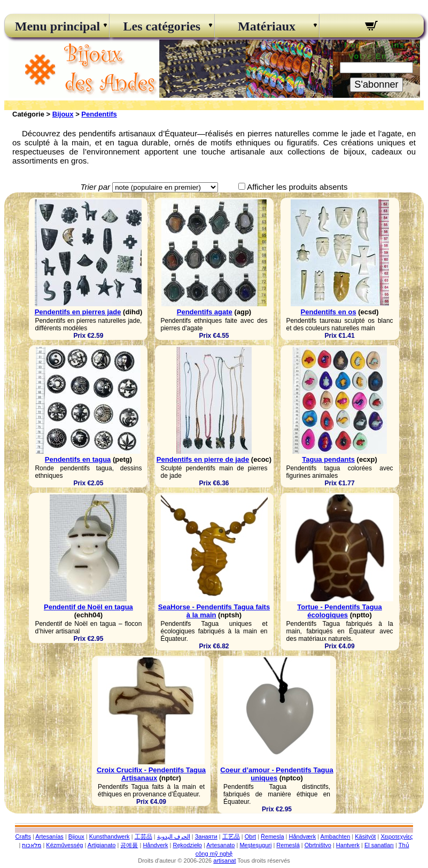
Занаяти (206, 836)
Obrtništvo (318, 845)
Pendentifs (99, 114)
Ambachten (336, 836)
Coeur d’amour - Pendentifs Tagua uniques (277, 774)
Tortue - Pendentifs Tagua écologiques (339, 611)
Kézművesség (64, 845)
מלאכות (32, 845)
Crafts (23, 836)
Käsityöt (365, 836)
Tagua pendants (328, 459)
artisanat (224, 861)
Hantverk (348, 845)
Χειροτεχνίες (396, 836)
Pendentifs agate (205, 312)
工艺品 (231, 836)
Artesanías (49, 836)
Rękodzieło (187, 845)
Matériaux (267, 26)
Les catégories (162, 26)
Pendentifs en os (329, 312)
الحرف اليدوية (174, 836)
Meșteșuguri (255, 845)
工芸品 (143, 836)
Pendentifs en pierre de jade (203, 459)
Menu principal (57, 26)
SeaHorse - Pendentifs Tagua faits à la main (214, 611)
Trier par (95, 187)
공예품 (129, 845)
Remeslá (288, 845)
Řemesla (272, 836)
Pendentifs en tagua (78, 459)
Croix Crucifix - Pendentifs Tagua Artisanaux (151, 774)
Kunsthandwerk (110, 836)
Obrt (250, 836)
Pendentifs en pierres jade (78, 312)
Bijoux (63, 114)
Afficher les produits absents (297, 187)
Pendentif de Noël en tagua (88, 607)
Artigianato (102, 845)
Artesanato (220, 845)
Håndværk (302, 836)
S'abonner (376, 84)
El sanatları (379, 845)
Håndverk (155, 845)
